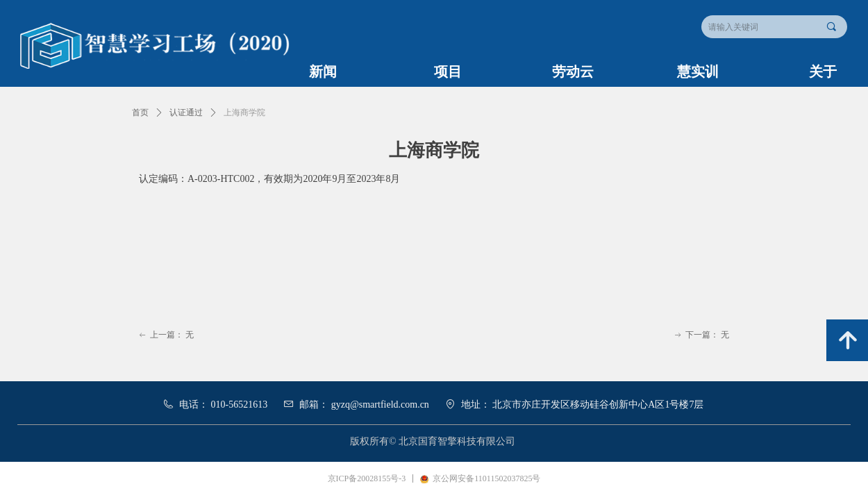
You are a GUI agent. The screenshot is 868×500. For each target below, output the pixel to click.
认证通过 (186, 112)
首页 (140, 112)
